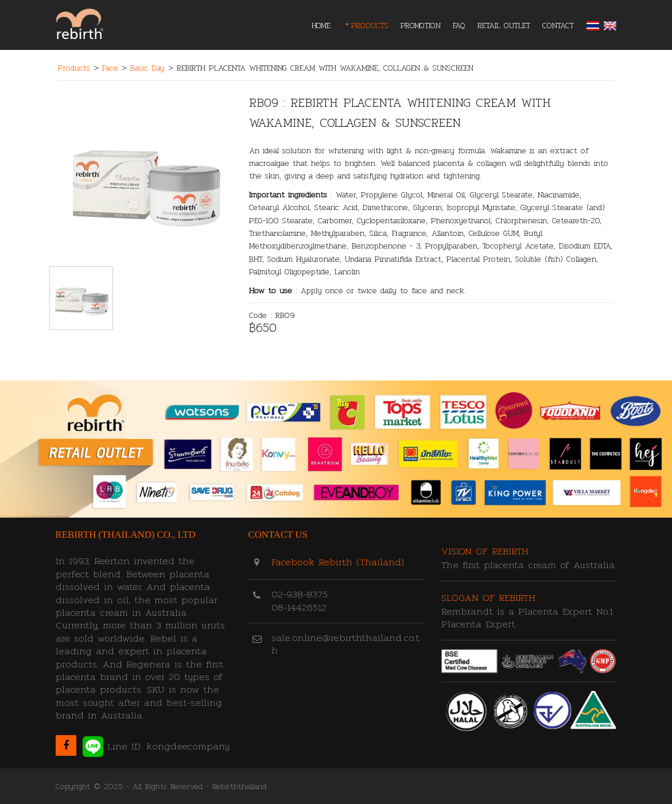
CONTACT (558, 25)
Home (321, 25)
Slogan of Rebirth (488, 598)
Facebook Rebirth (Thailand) (338, 562)
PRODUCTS (370, 25)
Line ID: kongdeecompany (156, 747)
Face (110, 68)
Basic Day (147, 68)
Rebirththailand (239, 786)
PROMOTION (421, 25)
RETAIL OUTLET (504, 25)
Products (74, 68)
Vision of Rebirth (485, 551)
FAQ (459, 25)
